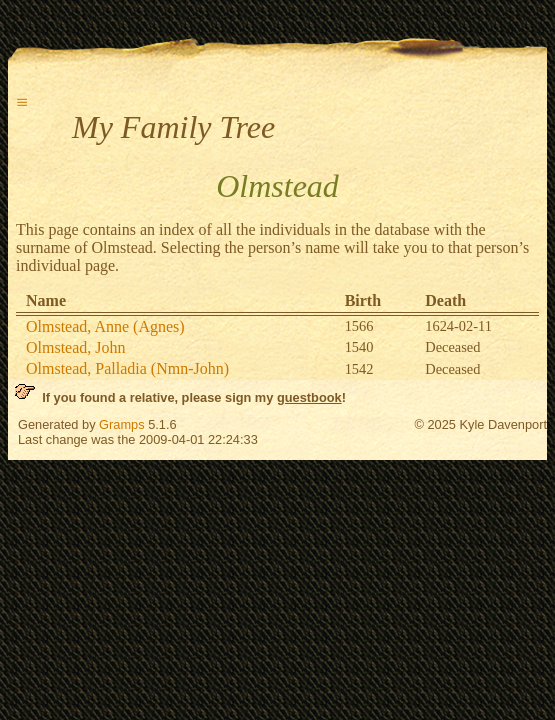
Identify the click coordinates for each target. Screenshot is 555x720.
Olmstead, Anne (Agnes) (105, 326)
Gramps (122, 424)
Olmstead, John (76, 347)
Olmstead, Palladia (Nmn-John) (127, 368)
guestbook (309, 397)
